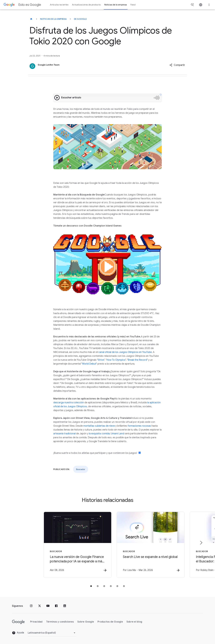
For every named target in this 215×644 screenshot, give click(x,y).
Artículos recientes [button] (59, 5)
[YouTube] (48, 606)
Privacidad (36, 622)
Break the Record (137, 360)
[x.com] (40, 606)
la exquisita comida (99, 434)
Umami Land (117, 434)
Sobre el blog (134, 622)
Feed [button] (133, 5)
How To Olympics (116, 360)
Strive (101, 360)
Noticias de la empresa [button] (116, 5)
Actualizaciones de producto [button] (86, 5)
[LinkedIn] (65, 606)
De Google (80, 19)
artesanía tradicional (64, 434)
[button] (177, 65)
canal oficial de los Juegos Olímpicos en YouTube (125, 352)
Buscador (81, 469)
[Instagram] (31, 606)
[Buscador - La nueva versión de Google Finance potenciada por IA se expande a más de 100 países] (68, 545)
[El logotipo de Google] (18, 622)
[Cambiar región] (52, 633)
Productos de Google (110, 622)
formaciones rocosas (139, 426)
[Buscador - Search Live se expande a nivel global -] (147, 545)
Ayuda (18, 633)
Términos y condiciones (60, 622)
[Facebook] (56, 606)
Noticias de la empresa (53, 19)
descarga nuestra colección (69, 403)
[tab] (91, 586)
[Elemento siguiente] (201, 543)
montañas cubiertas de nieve (99, 426)
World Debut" (90, 364)
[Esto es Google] (31, 19)
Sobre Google (86, 622)
